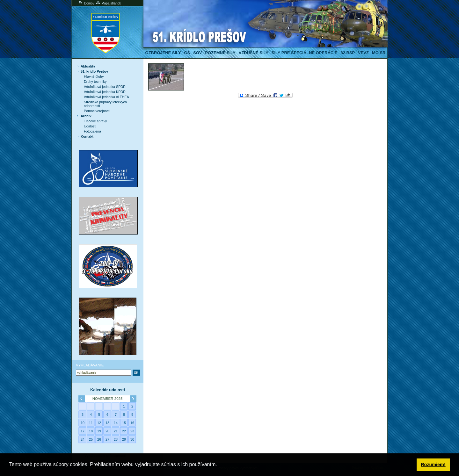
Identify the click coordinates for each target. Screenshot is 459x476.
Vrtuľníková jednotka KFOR (105, 92)
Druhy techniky (95, 82)
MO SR (379, 53)
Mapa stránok (108, 3)
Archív (86, 116)
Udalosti (90, 126)
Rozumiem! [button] (433, 465)
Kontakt (87, 136)
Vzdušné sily (254, 53)
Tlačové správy (95, 121)
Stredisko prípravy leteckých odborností (105, 104)
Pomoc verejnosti (97, 111)
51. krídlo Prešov (94, 71)
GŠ (187, 53)
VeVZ (363, 53)
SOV (197, 53)
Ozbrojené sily (163, 53)
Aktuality (88, 66)
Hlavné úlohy (94, 76)
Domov (86, 3)
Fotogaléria (92, 131)
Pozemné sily (220, 53)
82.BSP (348, 53)
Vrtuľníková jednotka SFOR (105, 87)
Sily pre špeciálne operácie (305, 53)
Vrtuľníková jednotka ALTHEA (106, 97)
